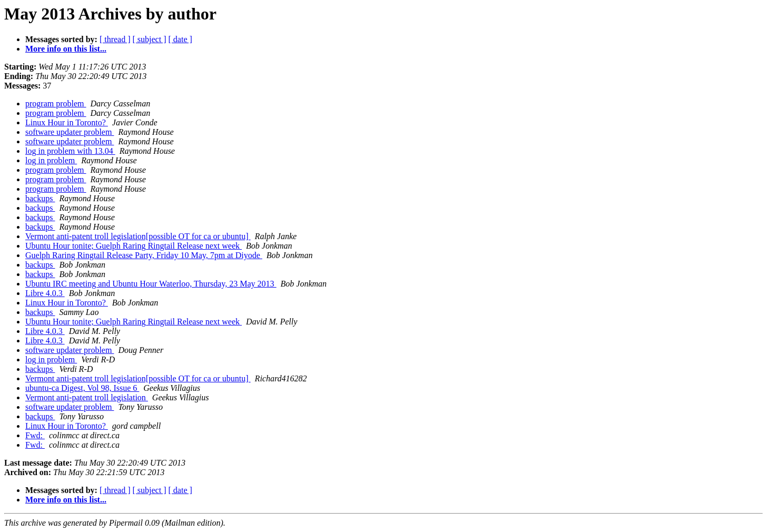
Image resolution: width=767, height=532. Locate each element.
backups (40, 198)
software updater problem (70, 132)
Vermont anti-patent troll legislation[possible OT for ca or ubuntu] (138, 236)
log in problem (51, 160)
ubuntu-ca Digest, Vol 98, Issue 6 (82, 388)
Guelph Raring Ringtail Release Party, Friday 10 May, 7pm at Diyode (144, 255)
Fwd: (35, 435)
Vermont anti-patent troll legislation (87, 397)
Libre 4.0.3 (45, 293)
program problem (56, 104)
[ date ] (180, 39)
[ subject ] (150, 39)
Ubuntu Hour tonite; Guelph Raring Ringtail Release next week (134, 246)
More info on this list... (66, 49)
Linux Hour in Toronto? (67, 122)
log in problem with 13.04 (70, 151)
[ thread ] (115, 39)
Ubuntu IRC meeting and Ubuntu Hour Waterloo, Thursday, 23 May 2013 (151, 284)
